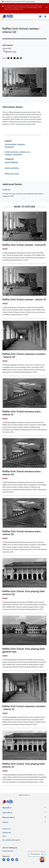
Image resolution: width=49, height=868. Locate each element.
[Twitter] (11, 57)
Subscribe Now (8, 848)
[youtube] (18, 858)
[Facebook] (8, 57)
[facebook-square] (9, 858)
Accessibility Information (11, 838)
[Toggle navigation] (45, 17)
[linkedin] (5, 858)
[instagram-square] (13, 858)
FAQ (4, 834)
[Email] (14, 57)
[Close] (47, 6)
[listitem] (7, 806)
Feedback (7, 830)
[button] (41, 17)
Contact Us (6, 826)
